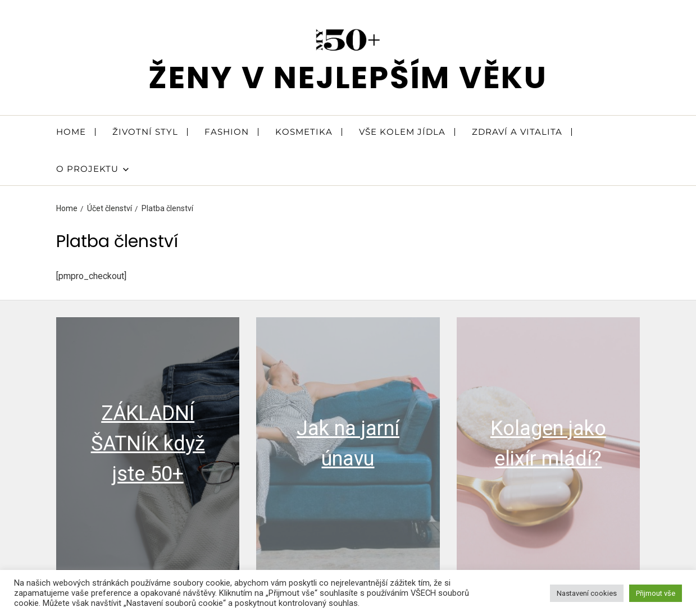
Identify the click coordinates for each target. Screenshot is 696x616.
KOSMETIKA (304, 132)
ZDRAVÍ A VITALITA (517, 132)
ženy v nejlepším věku (348, 77)
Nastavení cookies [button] (587, 593)
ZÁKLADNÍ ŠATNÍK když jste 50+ (148, 444)
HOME (71, 132)
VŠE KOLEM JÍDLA (402, 132)
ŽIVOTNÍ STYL (145, 132)
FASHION (227, 132)
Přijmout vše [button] (656, 593)
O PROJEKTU (92, 169)
